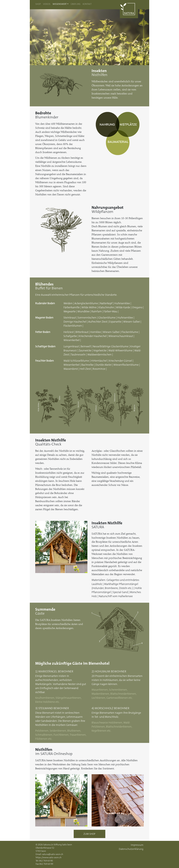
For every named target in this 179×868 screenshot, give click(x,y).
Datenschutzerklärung (131, 849)
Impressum (137, 845)
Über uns (76, 4)
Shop (38, 4)
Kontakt (87, 4)
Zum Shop (89, 834)
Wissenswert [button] (60, 4)
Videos (47, 4)
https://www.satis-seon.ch (49, 857)
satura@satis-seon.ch (53, 854)
